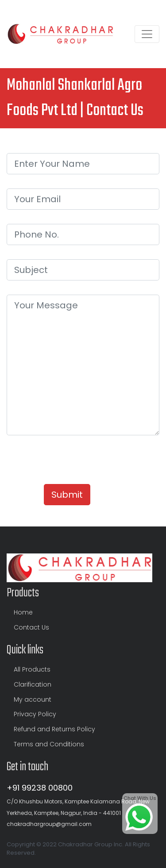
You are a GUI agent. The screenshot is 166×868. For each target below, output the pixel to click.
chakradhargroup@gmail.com (49, 824)
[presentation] (74, 460)
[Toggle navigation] (147, 34)
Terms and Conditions (49, 744)
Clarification (33, 684)
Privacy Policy (35, 714)
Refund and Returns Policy (54, 729)
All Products (32, 669)
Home (23, 612)
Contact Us (31, 627)
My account (33, 699)
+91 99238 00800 (40, 788)
